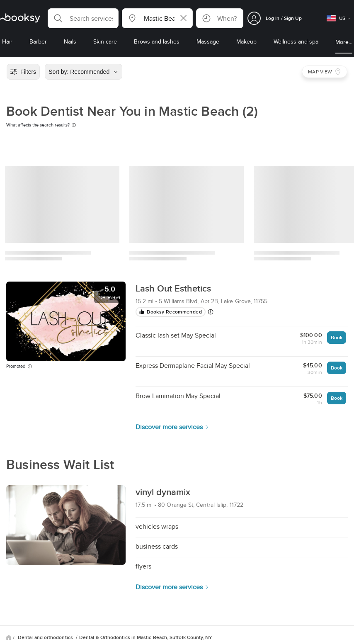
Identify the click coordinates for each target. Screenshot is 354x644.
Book (337, 337)
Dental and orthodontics (46, 637)
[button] (83, 18)
